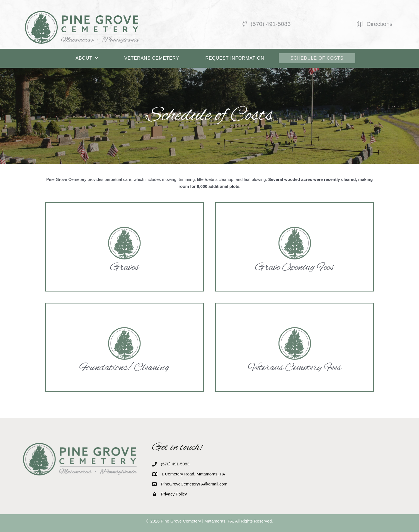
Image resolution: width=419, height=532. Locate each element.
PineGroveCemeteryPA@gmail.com (194, 484)
